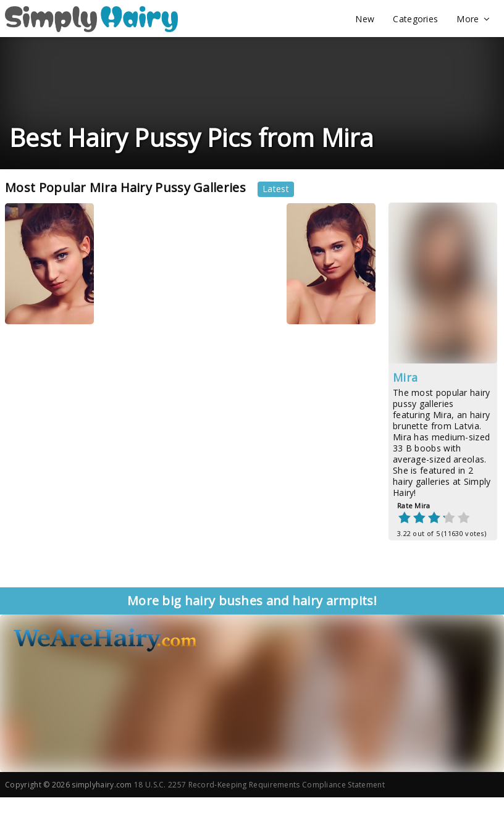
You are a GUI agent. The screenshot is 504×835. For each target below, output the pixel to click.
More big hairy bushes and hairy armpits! (252, 601)
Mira (405, 377)
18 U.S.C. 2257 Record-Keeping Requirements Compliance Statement (259, 785)
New (365, 19)
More (473, 19)
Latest (276, 189)
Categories (415, 19)
